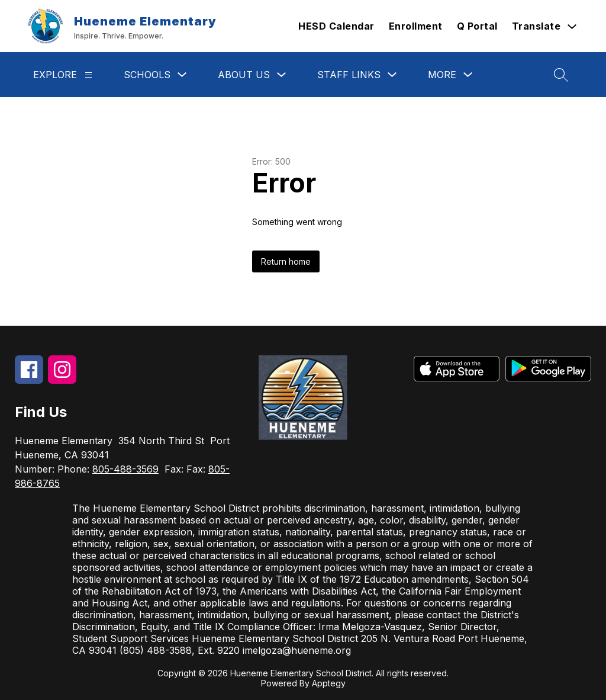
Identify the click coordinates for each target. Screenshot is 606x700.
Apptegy (329, 683)
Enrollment (416, 26)
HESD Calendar (336, 26)
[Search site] (561, 75)
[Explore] (88, 75)
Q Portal (477, 26)
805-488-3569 (125, 469)
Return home (286, 261)
